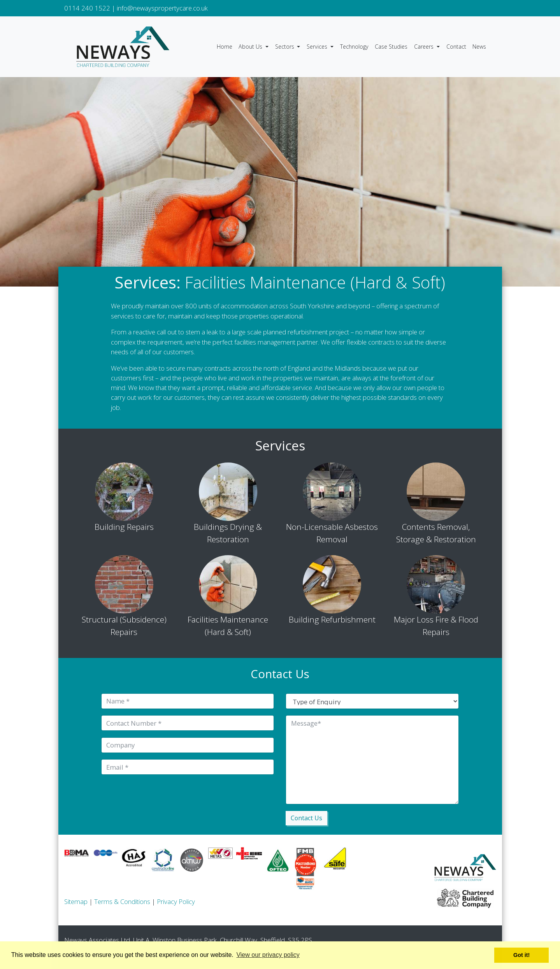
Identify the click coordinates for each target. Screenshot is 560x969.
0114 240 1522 (87, 8)
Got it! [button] (521, 955)
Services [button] (318, 47)
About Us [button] (251, 47)
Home (225, 47)
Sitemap (76, 903)
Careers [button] (425, 47)
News (479, 47)
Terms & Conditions (122, 903)
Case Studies (391, 47)
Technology (354, 47)
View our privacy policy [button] (268, 955)
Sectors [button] (285, 47)
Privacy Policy (176, 903)
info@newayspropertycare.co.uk (162, 8)
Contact (456, 47)
